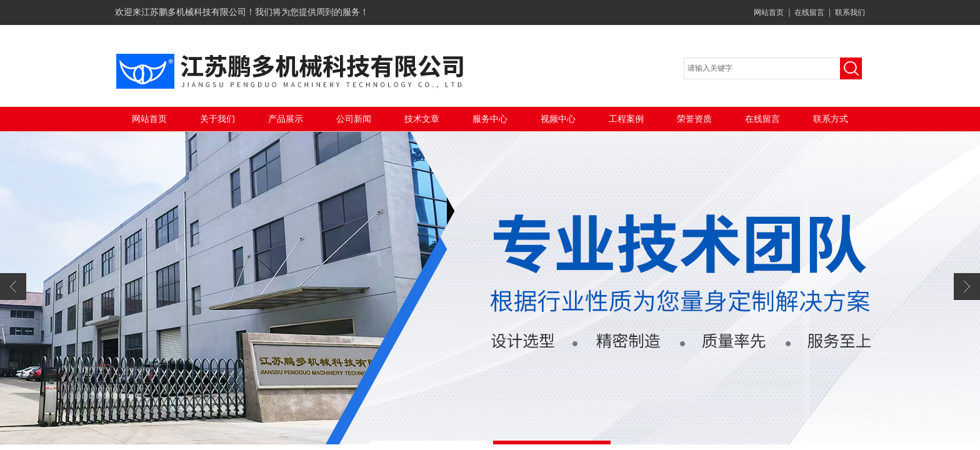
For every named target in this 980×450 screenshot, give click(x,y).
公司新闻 (354, 119)
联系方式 (831, 119)
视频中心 (558, 119)
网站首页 (769, 12)
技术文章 (422, 119)
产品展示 (286, 119)
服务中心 (490, 119)
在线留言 (809, 12)
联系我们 (850, 12)
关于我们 (217, 119)
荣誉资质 (694, 119)
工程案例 (626, 119)
